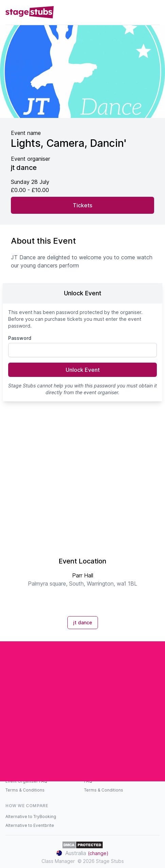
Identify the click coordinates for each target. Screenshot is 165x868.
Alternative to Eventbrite (30, 825)
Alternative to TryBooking (31, 817)
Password (20, 338)
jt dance (83, 622)
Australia (82, 853)
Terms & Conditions (25, 790)
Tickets (82, 205)
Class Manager (58, 861)
